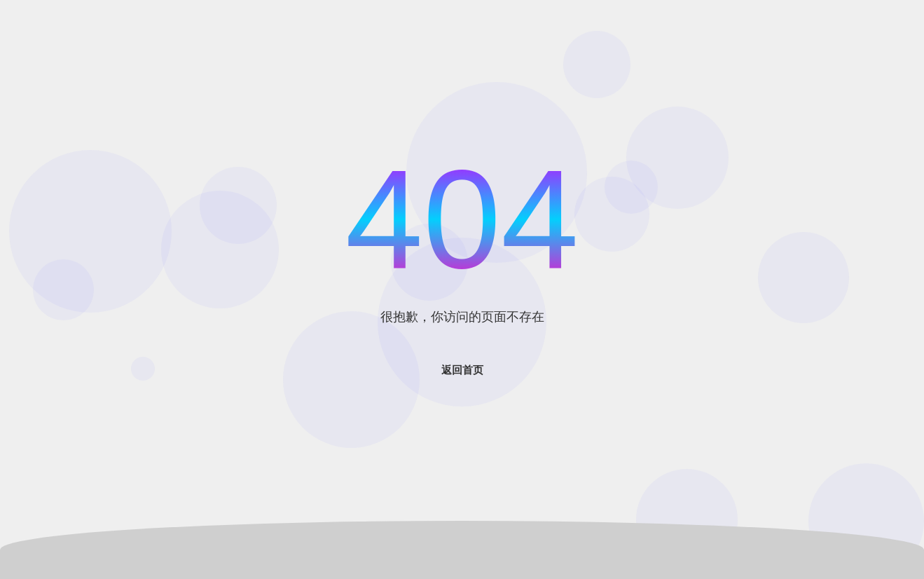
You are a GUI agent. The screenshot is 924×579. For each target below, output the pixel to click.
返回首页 (462, 370)
